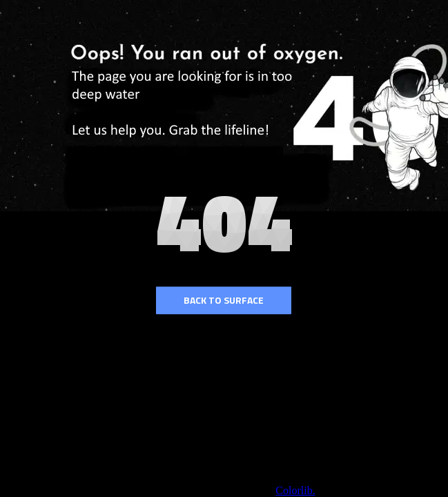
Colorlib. (295, 490)
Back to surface (224, 300)
